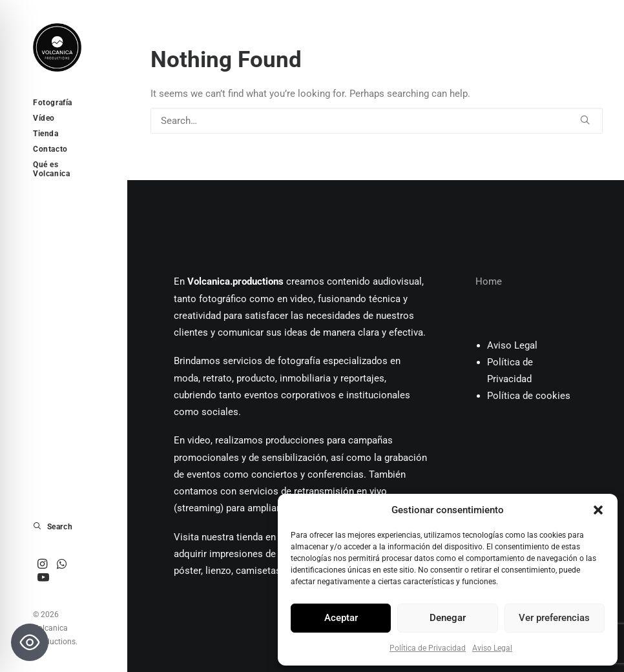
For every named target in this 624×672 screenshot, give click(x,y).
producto (256, 378)
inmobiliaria (305, 378)
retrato (217, 378)
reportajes (362, 378)
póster (187, 571)
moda (186, 378)
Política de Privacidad (428, 648)
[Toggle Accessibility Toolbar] (30, 642)
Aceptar (341, 618)
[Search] (377, 121)
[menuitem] (43, 565)
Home (489, 281)
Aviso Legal (492, 648)
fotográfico (223, 299)
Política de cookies (529, 396)
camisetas (258, 571)
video (302, 299)
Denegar (448, 618)
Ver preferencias (554, 618)
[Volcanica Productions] (63, 47)
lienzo (218, 571)
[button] (598, 510)
